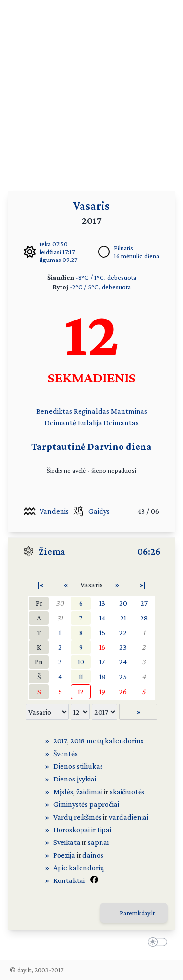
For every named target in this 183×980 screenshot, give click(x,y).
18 (102, 676)
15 (102, 632)
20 (123, 603)
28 (144, 618)
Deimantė (60, 423)
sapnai (98, 842)
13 (102, 603)
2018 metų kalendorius (107, 741)
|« (41, 585)
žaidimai (89, 791)
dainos (93, 855)
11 (81, 676)
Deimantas (121, 423)
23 (123, 647)
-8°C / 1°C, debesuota (106, 277)
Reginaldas (91, 411)
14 (102, 618)
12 (81, 691)
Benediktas (54, 411)
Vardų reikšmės (77, 817)
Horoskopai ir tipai (82, 830)
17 (102, 662)
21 (123, 618)
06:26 (149, 551)
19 (102, 691)
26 (123, 691)
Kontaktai (69, 880)
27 (144, 603)
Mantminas (129, 411)
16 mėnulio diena (136, 256)
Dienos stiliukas (78, 766)
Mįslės (63, 791)
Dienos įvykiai (75, 779)
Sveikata (67, 842)
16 (102, 647)
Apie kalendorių (79, 868)
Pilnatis (123, 248)
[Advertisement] (91, 91)
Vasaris (91, 206)
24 (123, 662)
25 (123, 676)
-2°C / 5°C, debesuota (100, 287)
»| (142, 585)
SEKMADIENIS (92, 377)
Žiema (52, 551)
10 (81, 662)
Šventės (65, 753)
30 (60, 603)
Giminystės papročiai (86, 804)
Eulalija (90, 423)
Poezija (64, 855)
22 (123, 632)
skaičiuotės (127, 791)
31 (60, 618)
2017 (60, 741)
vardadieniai (129, 817)
